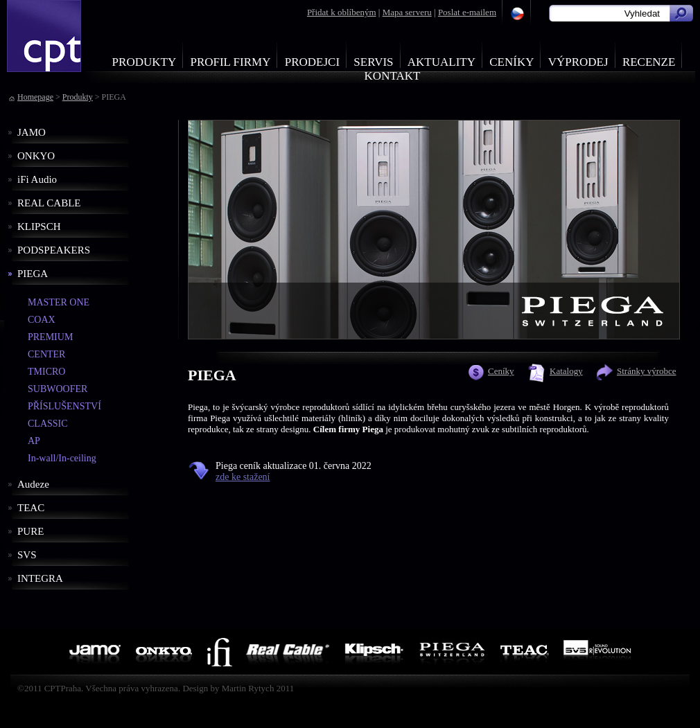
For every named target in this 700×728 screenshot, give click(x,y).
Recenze (649, 62)
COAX (42, 320)
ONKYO (36, 156)
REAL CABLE (49, 203)
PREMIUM (50, 337)
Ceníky (511, 62)
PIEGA (33, 274)
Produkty (145, 62)
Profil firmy (230, 62)
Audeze (33, 484)
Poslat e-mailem (467, 12)
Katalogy (566, 371)
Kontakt (393, 76)
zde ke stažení (243, 477)
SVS (27, 555)
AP (34, 441)
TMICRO (46, 372)
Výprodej (578, 62)
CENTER (46, 354)
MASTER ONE (59, 302)
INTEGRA (40, 578)
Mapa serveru (407, 12)
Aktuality (441, 62)
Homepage (35, 97)
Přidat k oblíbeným (342, 12)
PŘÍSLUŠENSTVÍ (64, 406)
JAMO (32, 132)
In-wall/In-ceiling (62, 458)
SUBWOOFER (58, 389)
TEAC (31, 508)
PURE (30, 531)
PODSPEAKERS (54, 250)
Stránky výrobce (647, 371)
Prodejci (312, 62)
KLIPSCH (39, 227)
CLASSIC (48, 424)
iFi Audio (37, 179)
